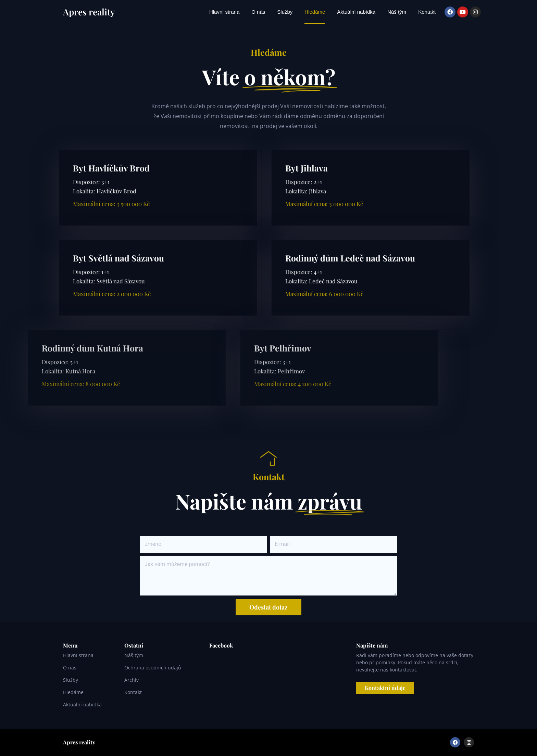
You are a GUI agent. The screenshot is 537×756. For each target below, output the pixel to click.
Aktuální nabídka (356, 12)
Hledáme (315, 12)
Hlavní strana (224, 12)
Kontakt (427, 12)
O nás (258, 12)
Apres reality (89, 12)
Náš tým (397, 12)
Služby (285, 12)
